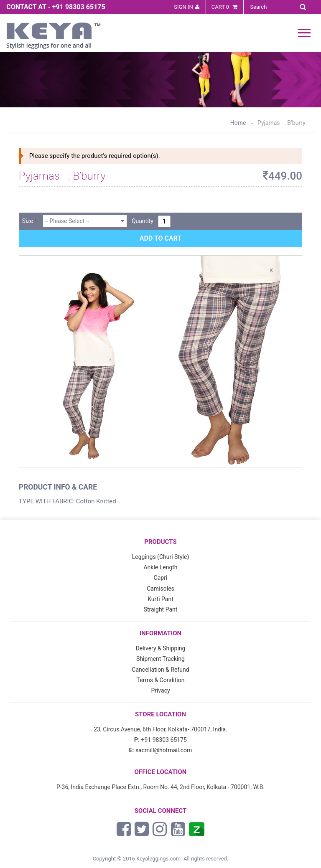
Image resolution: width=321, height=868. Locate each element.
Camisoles (160, 589)
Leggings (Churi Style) (161, 557)
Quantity (143, 221)
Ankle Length (160, 567)
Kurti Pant (160, 599)
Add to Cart (160, 238)
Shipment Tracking (160, 659)
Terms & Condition (161, 680)
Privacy (160, 690)
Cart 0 (225, 7)
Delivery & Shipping (161, 648)
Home (238, 123)
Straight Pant (161, 609)
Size (28, 221)
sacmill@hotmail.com (164, 750)
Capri (161, 578)
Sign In (183, 7)
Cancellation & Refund (160, 670)
